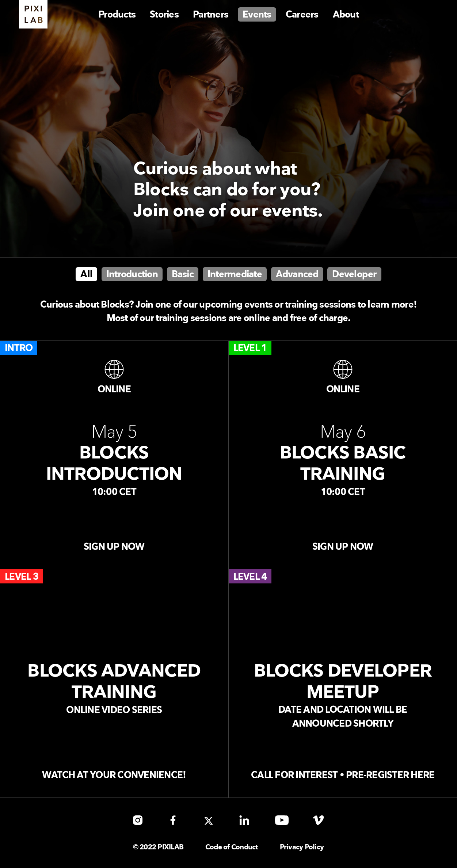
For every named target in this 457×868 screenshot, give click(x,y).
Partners (211, 15)
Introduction (132, 275)
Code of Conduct (232, 847)
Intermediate (235, 275)
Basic (183, 275)
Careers (302, 15)
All (86, 275)
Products (117, 15)
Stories (164, 15)
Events (257, 15)
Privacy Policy (302, 847)
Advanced (297, 275)
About (346, 15)
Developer (354, 275)
